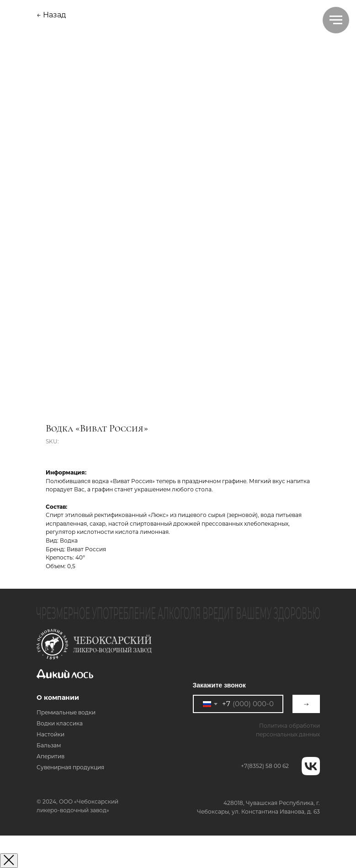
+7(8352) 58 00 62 (265, 766)
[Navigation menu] (336, 20)
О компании (58, 698)
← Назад (51, 15)
